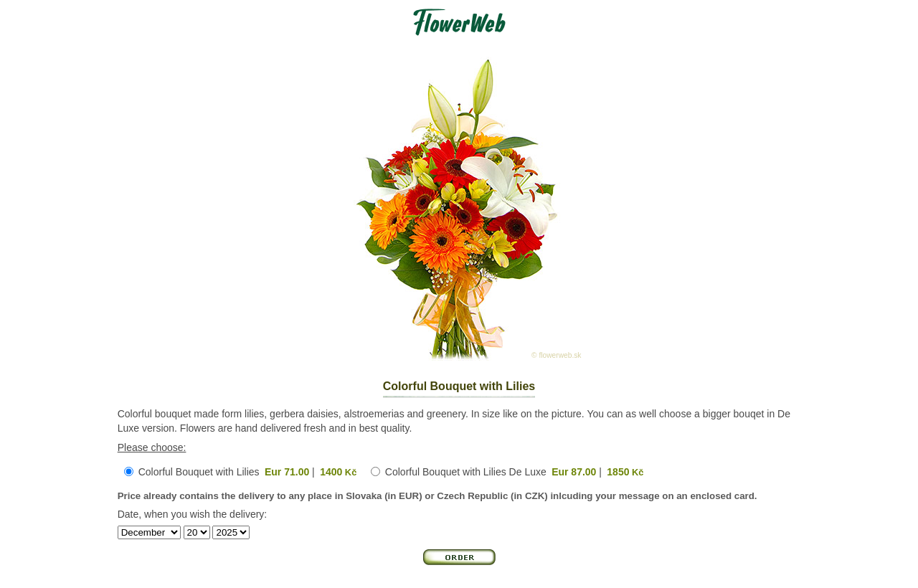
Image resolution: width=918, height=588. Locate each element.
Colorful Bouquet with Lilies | (248, 472)
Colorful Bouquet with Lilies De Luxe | (515, 472)
